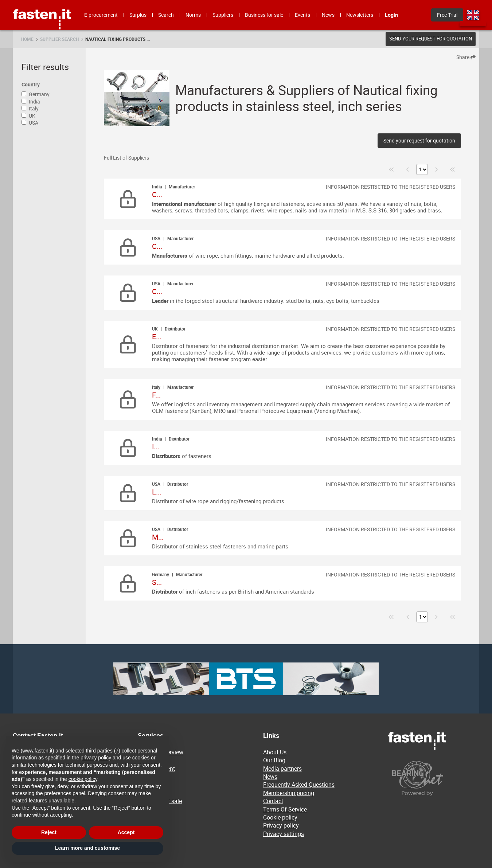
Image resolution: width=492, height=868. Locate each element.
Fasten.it (42, 3)
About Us (275, 752)
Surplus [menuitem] (138, 15)
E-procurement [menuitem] (101, 15)
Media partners (282, 769)
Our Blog (274, 760)
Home (27, 39)
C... (157, 194)
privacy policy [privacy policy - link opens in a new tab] (96, 758)
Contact (273, 801)
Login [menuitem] (391, 15)
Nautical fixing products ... (118, 39)
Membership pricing (289, 793)
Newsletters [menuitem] (360, 15)
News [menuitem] (328, 15)
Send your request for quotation (431, 39)
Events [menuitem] (302, 15)
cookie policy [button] (83, 779)
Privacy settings (284, 834)
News (270, 777)
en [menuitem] (473, 15)
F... (156, 395)
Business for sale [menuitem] (264, 15)
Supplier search (59, 39)
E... (157, 337)
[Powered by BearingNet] (434, 779)
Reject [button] (49, 832)
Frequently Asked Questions (299, 785)
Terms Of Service (285, 809)
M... (158, 537)
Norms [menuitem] (193, 15)
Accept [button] (126, 832)
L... (157, 492)
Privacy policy (281, 825)
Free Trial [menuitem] (447, 15)
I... (156, 447)
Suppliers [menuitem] (223, 15)
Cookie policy (280, 817)
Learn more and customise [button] (87, 848)
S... (157, 582)
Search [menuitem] (166, 15)
